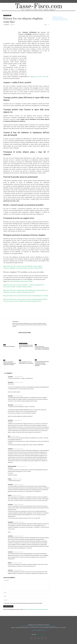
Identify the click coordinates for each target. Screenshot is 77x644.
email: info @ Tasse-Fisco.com (38, 630)
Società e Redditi (6, 14)
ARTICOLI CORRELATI (10, 333)
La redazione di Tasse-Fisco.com (59, 18)
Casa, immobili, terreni (23, 344)
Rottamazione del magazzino (9, 346)
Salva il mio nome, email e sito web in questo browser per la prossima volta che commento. (24, 603)
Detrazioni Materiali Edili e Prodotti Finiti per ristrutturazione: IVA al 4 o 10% (26, 347)
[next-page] (6, 368)
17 (48, 25)
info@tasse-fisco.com (41, 634)
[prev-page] (4, 368)
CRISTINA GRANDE (12, 466)
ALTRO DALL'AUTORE (24, 333)
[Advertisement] (38, 65)
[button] (70, 1)
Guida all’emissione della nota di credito (21, 281)
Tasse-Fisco (7, 25)
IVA (10, 15)
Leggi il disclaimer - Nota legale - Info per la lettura (32, 626)
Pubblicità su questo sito (58, 17)
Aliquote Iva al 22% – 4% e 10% (39, 77)
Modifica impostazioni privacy (50, 626)
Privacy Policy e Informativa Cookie (60, 20)
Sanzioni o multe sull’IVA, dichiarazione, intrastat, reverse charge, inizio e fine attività (10, 363)
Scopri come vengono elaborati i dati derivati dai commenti (36, 609)
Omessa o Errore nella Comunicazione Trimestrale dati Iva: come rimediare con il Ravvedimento (42, 348)
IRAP (4, 345)
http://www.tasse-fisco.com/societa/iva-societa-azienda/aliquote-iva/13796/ (26, 296)
